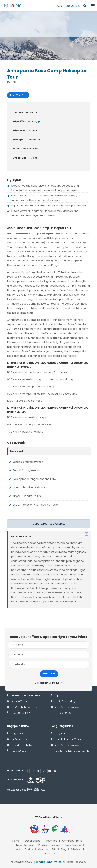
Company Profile (72, 841)
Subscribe (49, 674)
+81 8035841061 (63, 713)
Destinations (33, 841)
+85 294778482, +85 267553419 (72, 751)
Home (16, 841)
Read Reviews (73, 845)
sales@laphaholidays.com (70, 707)
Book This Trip (18, 95)
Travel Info (51, 841)
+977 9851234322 (20, 713)
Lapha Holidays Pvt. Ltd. (48, 862)
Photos (43, 845)
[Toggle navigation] (91, 6)
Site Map (76, 849)
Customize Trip (47, 849)
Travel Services (25, 845)
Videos (56, 845)
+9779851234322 (69, 6)
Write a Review (24, 849)
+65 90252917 (19, 751)
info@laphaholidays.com (26, 707)
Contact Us (49, 853)
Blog (64, 849)
